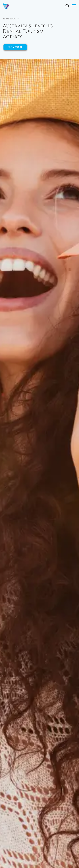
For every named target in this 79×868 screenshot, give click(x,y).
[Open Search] (67, 5)
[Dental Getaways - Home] (7, 6)
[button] (73, 6)
